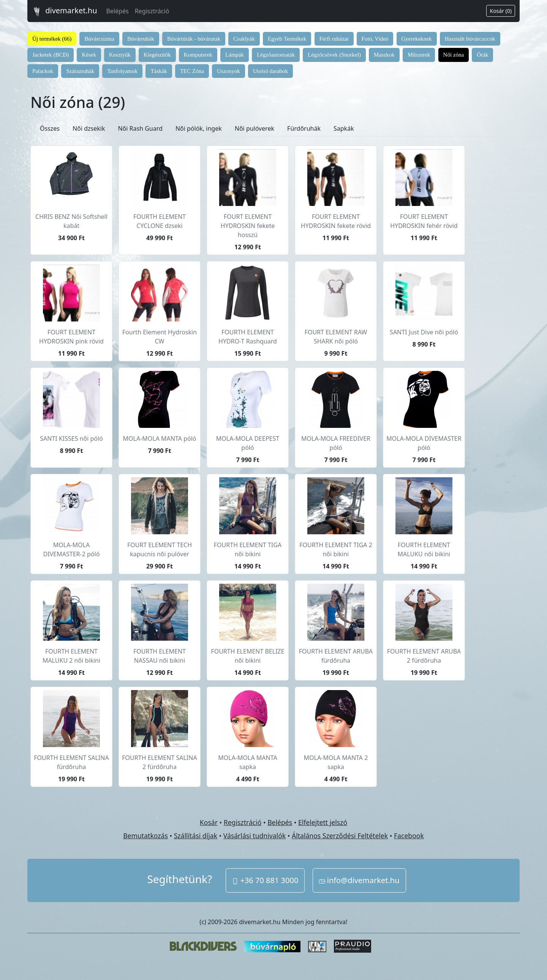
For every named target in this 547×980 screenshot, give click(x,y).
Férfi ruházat (334, 39)
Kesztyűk (120, 55)
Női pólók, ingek (199, 128)
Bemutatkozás (145, 836)
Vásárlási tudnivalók (255, 836)
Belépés (118, 11)
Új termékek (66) (52, 39)
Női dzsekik (89, 128)
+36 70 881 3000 (265, 880)
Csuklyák (244, 39)
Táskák (159, 71)
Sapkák (344, 128)
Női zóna (454, 55)
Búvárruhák (141, 39)
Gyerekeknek (417, 39)
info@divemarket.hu (359, 880)
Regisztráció (152, 11)
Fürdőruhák (304, 128)
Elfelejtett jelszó (323, 822)
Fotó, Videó (375, 39)
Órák (482, 55)
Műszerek (419, 55)
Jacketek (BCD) (51, 55)
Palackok (43, 71)
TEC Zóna (192, 71)
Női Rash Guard (140, 128)
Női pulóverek (255, 128)
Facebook (409, 836)
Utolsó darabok (270, 71)
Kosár (209, 822)
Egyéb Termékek (287, 39)
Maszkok (384, 55)
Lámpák (235, 55)
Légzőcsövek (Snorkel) (334, 55)
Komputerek (198, 55)
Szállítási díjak (196, 836)
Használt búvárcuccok (470, 39)
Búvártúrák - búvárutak (194, 39)
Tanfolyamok (122, 71)
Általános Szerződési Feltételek (340, 836)
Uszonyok (228, 71)
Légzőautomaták (276, 55)
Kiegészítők (157, 55)
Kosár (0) (501, 11)
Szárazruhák (80, 71)
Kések (89, 55)
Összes (50, 128)
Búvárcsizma (99, 39)
